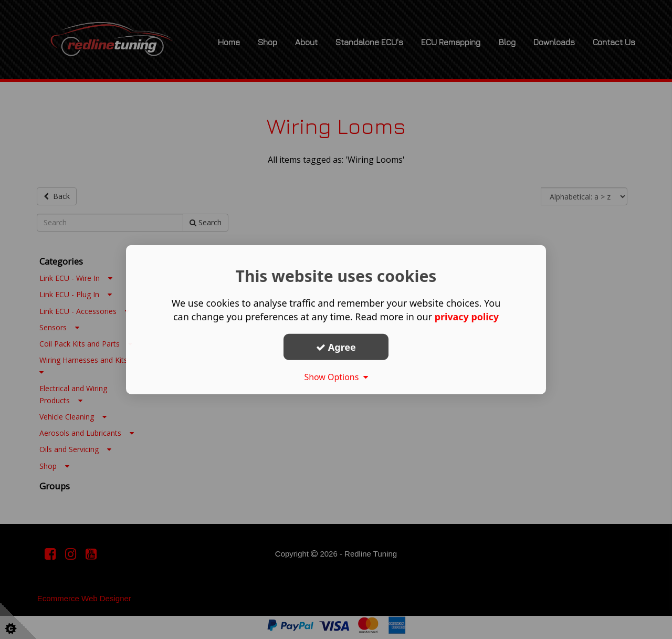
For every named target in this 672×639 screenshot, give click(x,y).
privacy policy (466, 317)
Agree (336, 347)
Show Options (336, 377)
